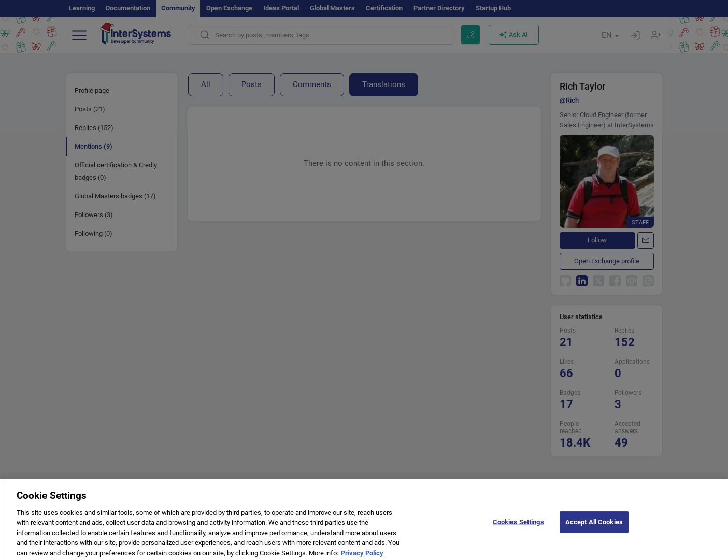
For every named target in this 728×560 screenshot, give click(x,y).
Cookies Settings (518, 526)
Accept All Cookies (594, 526)
